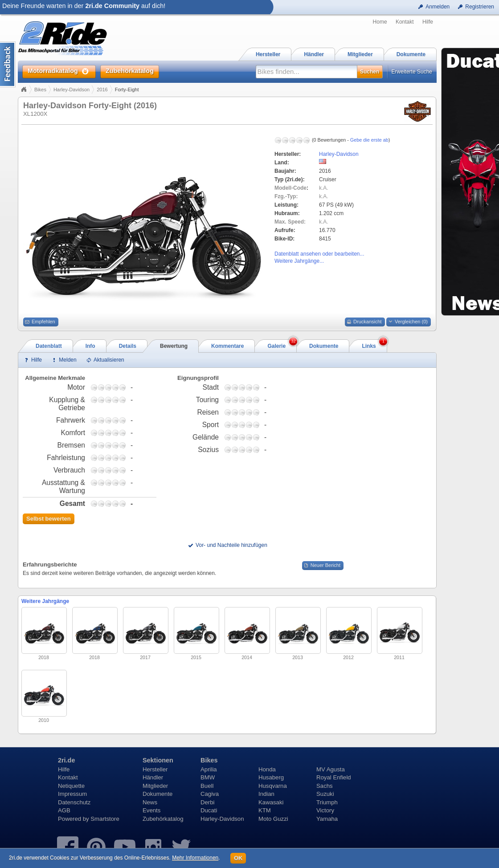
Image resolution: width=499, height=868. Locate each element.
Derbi (208, 802)
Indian (266, 794)
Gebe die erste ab (369, 140)
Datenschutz (74, 802)
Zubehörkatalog (163, 819)
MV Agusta (331, 769)
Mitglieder (155, 786)
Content (8, 64)
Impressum (72, 794)
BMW (208, 777)
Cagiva (210, 794)
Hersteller (155, 769)
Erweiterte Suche (412, 72)
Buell (207, 786)
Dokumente (157, 794)
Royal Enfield (334, 777)
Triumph (327, 802)
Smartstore (105, 819)
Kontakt (405, 22)
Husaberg (271, 777)
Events (151, 810)
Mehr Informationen (195, 858)
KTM (265, 810)
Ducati (209, 810)
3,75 (115, 387)
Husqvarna (273, 786)
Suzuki (325, 794)
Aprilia (209, 769)
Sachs (325, 786)
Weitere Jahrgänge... (299, 261)
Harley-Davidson (72, 90)
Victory (325, 810)
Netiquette (71, 786)
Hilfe (428, 22)
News (150, 802)
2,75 (108, 387)
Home (380, 22)
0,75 (94, 387)
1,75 (101, 387)
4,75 (123, 387)
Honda (267, 769)
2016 (102, 90)
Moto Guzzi (273, 819)
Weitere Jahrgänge (45, 601)
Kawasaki (271, 802)
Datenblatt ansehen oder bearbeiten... (319, 254)
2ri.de (66, 760)
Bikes (40, 90)
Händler (153, 777)
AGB (64, 810)
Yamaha (327, 819)
